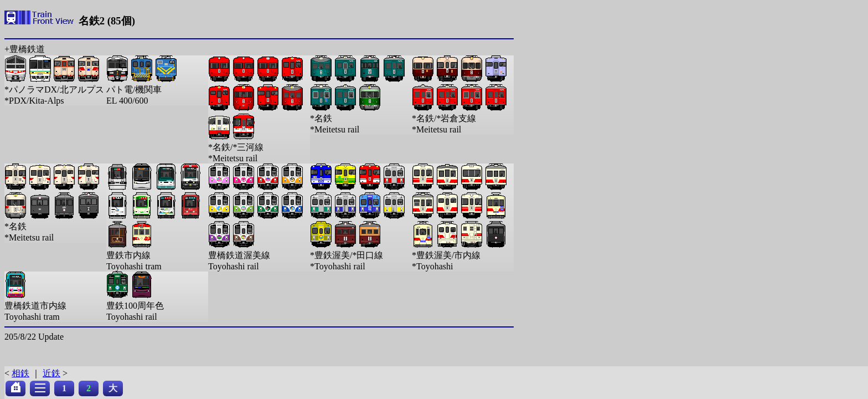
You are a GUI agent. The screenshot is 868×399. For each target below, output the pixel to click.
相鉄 (20, 373)
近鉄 (51, 373)
